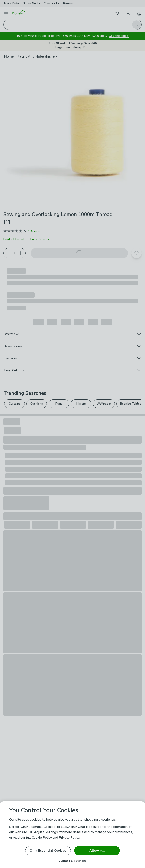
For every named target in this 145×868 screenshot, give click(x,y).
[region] (72, 835)
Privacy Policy (69, 838)
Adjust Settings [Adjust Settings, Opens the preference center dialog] (72, 861)
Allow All (97, 851)
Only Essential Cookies (48, 851)
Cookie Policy (42, 838)
